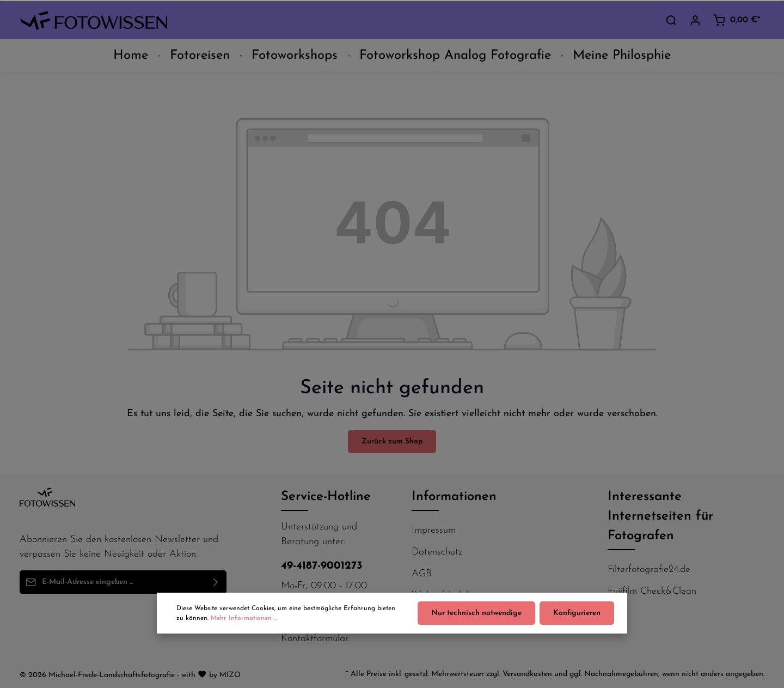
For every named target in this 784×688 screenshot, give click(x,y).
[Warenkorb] (736, 20)
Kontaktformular (315, 639)
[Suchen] (671, 20)
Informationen (454, 497)
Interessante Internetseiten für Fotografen (660, 516)
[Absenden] (216, 582)
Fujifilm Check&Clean (652, 591)
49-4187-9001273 (322, 566)
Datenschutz (437, 552)
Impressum (434, 530)
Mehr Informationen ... (244, 618)
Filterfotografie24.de (649, 570)
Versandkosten (527, 674)
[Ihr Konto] (695, 20)
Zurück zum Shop (392, 442)
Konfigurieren (577, 613)
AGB (422, 574)
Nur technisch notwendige (476, 613)
